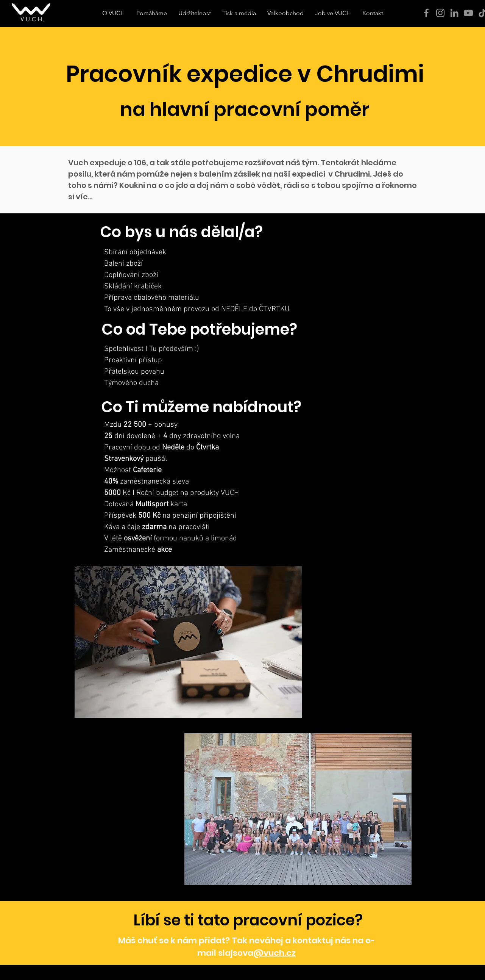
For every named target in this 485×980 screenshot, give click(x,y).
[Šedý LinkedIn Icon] (454, 13)
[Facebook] (426, 13)
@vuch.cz (274, 953)
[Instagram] (440, 13)
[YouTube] (468, 13)
